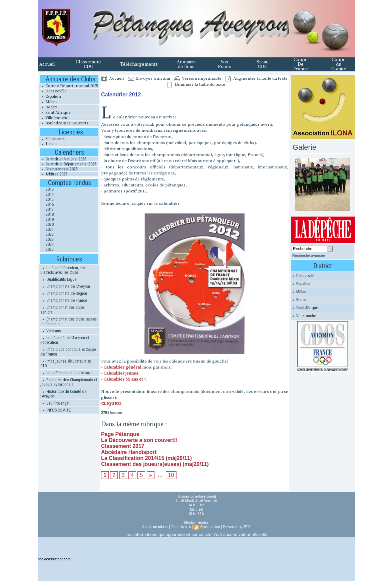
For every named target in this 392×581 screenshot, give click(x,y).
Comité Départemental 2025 (69, 86)
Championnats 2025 (59, 169)
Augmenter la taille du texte (257, 78)
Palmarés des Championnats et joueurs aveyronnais (69, 382)
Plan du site (181, 527)
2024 (47, 244)
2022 (47, 234)
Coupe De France (301, 64)
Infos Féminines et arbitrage (66, 373)
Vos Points (225, 64)
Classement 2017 (123, 446)
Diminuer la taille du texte (196, 84)
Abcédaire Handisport (129, 452)
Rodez (48, 107)
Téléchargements (139, 64)
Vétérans (51, 331)
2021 (47, 229)
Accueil (47, 64)
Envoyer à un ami (149, 78)
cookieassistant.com (54, 559)
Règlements (52, 139)
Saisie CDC (263, 64)
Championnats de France (64, 301)
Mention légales (196, 522)
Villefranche (54, 118)
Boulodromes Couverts (64, 123)
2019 (47, 219)
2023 (47, 239)
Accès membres (155, 527)
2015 (47, 199)
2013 (47, 189)
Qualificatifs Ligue (58, 279)
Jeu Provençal (55, 403)
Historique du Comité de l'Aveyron (63, 394)
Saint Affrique (55, 113)
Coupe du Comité (339, 64)
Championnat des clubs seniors (63, 310)
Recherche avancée (309, 255)
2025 (47, 249)
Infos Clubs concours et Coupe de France (68, 352)
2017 (47, 209)
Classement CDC (88, 64)
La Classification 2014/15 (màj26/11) (146, 458)
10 (171, 475)
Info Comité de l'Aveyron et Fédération (65, 340)
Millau (48, 102)
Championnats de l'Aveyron (65, 286)
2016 (47, 204)
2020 (47, 224)
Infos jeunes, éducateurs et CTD (66, 364)
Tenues (48, 144)
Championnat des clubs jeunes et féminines (69, 322)
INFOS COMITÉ (56, 410)
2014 (47, 194)
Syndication (210, 527)
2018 (47, 214)
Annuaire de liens (186, 64)
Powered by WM (237, 527)
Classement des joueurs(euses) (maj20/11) (155, 464)
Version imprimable (198, 78)
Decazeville (53, 91)
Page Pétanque (120, 434)
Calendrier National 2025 (63, 159)
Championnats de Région (64, 294)
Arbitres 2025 (54, 174)
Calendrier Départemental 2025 (68, 164)
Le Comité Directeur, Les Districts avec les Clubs (63, 270)
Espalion (50, 97)
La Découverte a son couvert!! (139, 440)
